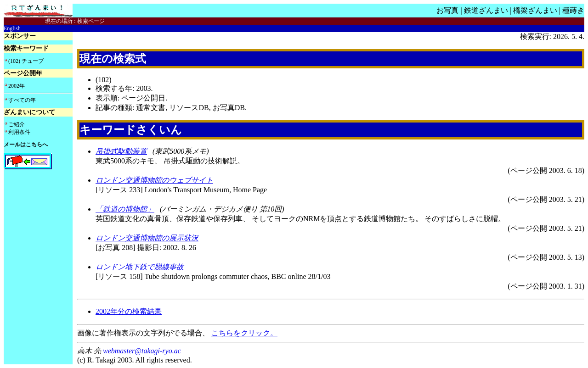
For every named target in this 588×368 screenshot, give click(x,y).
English (12, 28)
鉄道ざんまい (486, 10)
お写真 (447, 10)
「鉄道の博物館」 (125, 209)
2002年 (17, 86)
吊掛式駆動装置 (121, 151)
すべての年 (22, 100)
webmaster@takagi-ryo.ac (141, 351)
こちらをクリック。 (244, 333)
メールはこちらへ (26, 145)
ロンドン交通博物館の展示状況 (147, 238)
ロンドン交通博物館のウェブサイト (154, 180)
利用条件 (19, 132)
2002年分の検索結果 (129, 311)
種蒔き (573, 10)
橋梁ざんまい (535, 10)
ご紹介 (17, 124)
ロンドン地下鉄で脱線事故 (140, 267)
